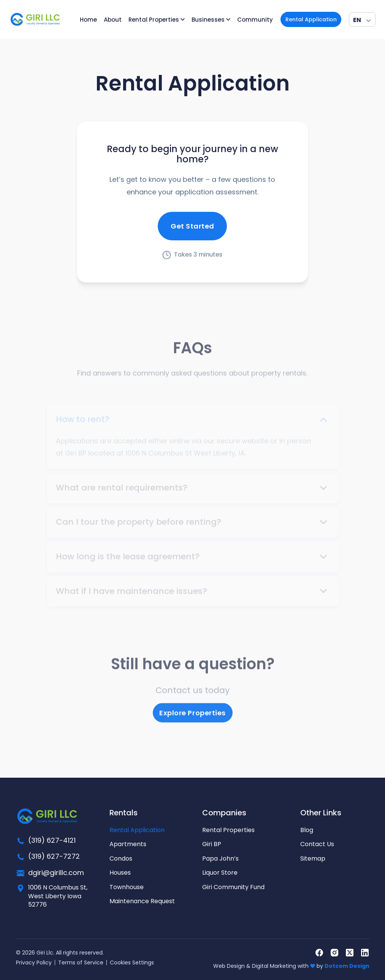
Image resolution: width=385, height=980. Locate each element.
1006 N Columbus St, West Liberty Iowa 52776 (58, 896)
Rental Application (311, 19)
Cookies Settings (132, 963)
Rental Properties (154, 20)
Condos (121, 858)
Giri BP (212, 844)
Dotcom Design (347, 966)
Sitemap (313, 858)
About (113, 20)
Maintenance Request (142, 901)
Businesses (208, 20)
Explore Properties (192, 716)
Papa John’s (220, 858)
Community (255, 20)
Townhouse (127, 887)
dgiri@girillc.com (56, 873)
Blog (307, 830)
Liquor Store (220, 873)
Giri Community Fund (233, 887)
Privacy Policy (34, 963)
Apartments (128, 844)
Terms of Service (81, 963)
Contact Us (317, 844)
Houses (120, 873)
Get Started (192, 228)
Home (88, 20)
